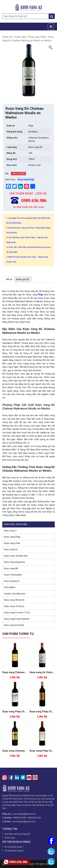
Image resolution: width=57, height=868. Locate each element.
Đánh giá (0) (23, 279)
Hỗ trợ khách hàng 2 (14, 851)
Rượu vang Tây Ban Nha (16, 556)
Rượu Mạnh (10, 587)
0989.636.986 (16, 862)
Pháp (40, 295)
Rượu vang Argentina (14, 562)
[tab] (9, 279)
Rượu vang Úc (11, 549)
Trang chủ (7, 37)
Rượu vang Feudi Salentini (17, 619)
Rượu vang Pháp (37, 37)
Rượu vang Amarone (14, 600)
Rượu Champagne (13, 575)
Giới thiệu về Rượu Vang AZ (17, 834)
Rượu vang (20, 37)
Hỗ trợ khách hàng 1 (14, 847)
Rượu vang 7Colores (14, 606)
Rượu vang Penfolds (14, 625)
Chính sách (10, 838)
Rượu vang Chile (12, 543)
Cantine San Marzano (15, 594)
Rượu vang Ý (10, 531)
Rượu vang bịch (12, 581)
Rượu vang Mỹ (11, 568)
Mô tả (9, 279)
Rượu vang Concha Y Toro (17, 613)
